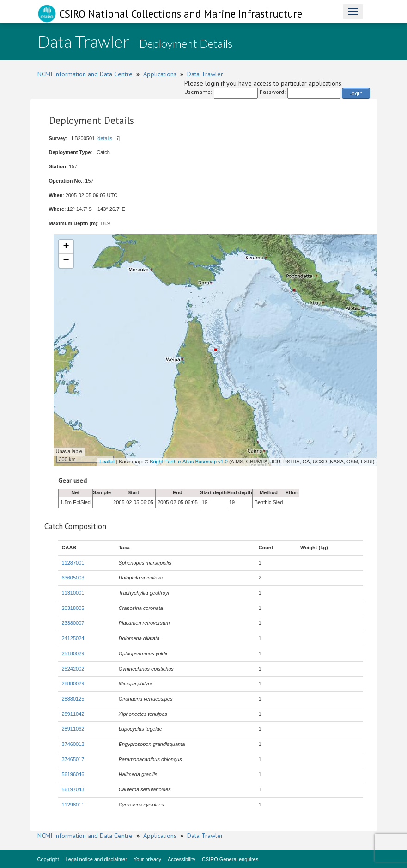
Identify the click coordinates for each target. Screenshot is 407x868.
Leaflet (107, 462)
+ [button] (66, 247)
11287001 (73, 563)
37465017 (73, 759)
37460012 (73, 744)
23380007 (73, 623)
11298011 (73, 805)
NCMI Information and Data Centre (85, 74)
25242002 (73, 669)
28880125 (73, 699)
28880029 (73, 683)
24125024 (73, 638)
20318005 (73, 608)
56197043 (73, 789)
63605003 (73, 578)
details (105, 138)
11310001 (73, 593)
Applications (160, 74)
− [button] (66, 261)
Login (356, 93)
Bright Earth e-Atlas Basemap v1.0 (189, 462)
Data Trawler (205, 74)
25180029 (73, 653)
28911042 (73, 714)
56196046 (73, 774)
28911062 (73, 729)
